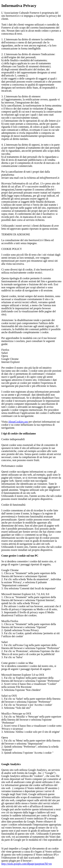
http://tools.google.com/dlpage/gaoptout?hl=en (27, 864)
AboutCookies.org (18, 422)
